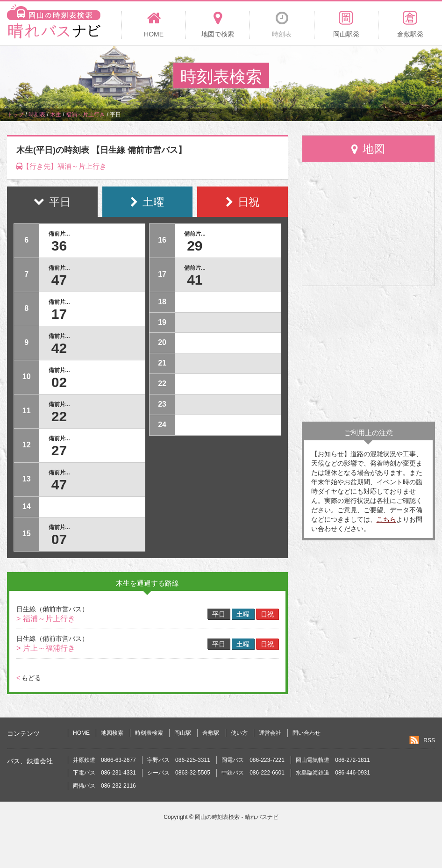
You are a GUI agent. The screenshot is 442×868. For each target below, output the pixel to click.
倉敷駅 (211, 733)
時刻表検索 (149, 733)
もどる (29, 678)
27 (59, 450)
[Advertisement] (368, 354)
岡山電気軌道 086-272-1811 (333, 760)
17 (59, 314)
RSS (429, 740)
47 (59, 280)
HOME (81, 733)
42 (59, 348)
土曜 (243, 614)
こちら (386, 519)
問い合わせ (307, 733)
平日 (219, 614)
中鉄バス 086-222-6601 (253, 773)
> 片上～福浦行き (46, 648)
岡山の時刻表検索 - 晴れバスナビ (237, 817)
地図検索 (112, 733)
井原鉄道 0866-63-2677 (104, 760)
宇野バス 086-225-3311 (179, 760)
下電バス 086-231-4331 (104, 773)
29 (195, 246)
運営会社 (270, 733)
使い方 (239, 733)
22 (59, 416)
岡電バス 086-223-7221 (253, 760)
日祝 (267, 614)
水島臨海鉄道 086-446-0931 (333, 773)
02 (59, 382)
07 (59, 539)
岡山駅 (183, 733)
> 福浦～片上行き (46, 619)
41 (195, 280)
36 (59, 246)
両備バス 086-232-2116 (104, 786)
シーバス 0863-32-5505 (179, 773)
